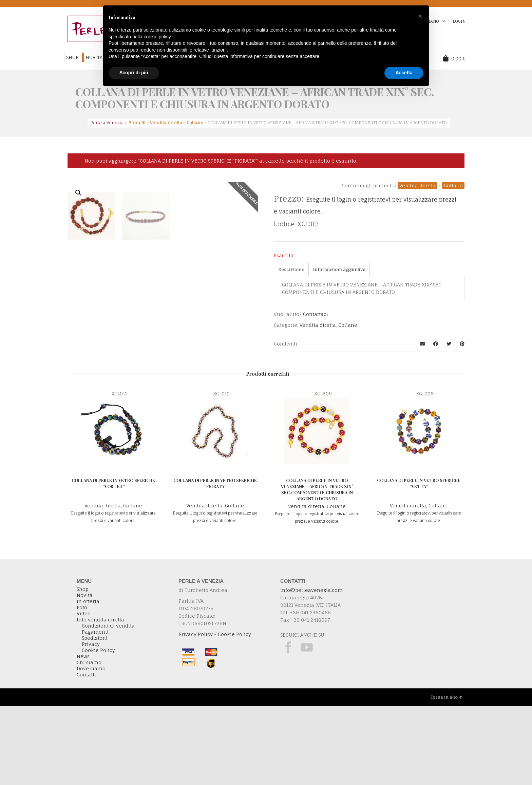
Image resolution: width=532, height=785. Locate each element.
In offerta (88, 680)
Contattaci (316, 314)
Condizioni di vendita (108, 705)
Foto (82, 686)
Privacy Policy (196, 713)
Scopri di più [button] (134, 73)
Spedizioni (95, 717)
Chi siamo (89, 741)
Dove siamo (91, 747)
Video (84, 692)
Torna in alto (447, 776)
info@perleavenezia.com (311, 669)
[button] (420, 16)
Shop (83, 668)
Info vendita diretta (100, 698)
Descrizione (291, 270)
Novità (85, 674)
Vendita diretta (417, 185)
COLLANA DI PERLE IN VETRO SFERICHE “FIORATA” (215, 562)
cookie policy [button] (157, 37)
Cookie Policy (98, 729)
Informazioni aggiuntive (339, 270)
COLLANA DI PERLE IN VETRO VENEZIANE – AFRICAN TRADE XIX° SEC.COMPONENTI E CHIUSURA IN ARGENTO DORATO (317, 568)
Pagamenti (95, 711)
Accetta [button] (404, 73)
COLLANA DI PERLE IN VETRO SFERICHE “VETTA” (419, 562)
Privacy (91, 723)
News (83, 735)
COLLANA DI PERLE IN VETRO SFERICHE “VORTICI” (113, 562)
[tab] (291, 270)
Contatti (86, 753)
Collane (453, 185)
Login (459, 21)
